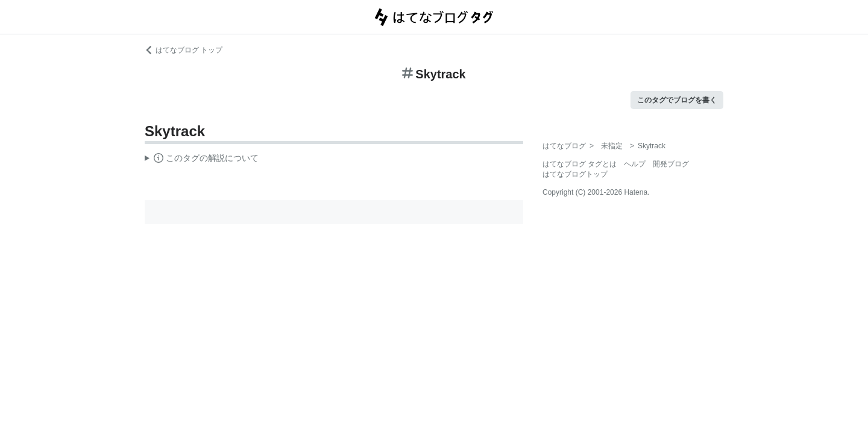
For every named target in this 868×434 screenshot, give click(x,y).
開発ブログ (671, 164)
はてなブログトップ (575, 174)
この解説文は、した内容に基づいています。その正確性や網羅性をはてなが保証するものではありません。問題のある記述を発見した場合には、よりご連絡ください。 (202, 160)
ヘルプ (635, 164)
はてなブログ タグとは (580, 164)
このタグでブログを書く (677, 100)
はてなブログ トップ (184, 50)
